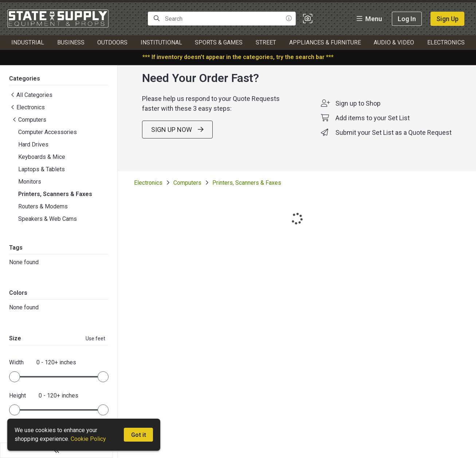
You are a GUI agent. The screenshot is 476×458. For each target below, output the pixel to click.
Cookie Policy (88, 439)
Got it (139, 435)
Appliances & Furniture (325, 42)
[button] (308, 19)
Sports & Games (219, 42)
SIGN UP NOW (175, 143)
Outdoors (112, 42)
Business (71, 42)
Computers (183, 196)
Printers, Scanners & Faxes (242, 196)
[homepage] (60, 19)
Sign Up (447, 19)
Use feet (91, 340)
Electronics (446, 42)
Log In (407, 19)
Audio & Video (394, 42)
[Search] (157, 19)
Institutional (161, 42)
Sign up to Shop (356, 117)
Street (266, 42)
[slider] (15, 379)
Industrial (28, 42)
